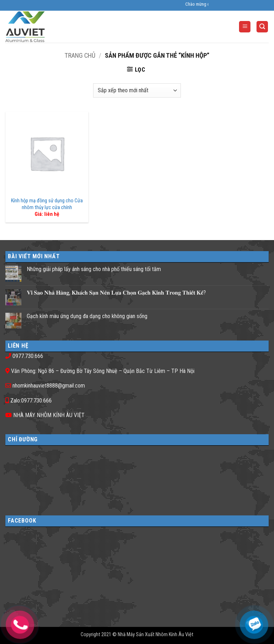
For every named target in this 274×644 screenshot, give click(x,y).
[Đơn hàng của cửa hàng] (137, 90)
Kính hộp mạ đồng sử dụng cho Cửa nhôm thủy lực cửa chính (47, 204)
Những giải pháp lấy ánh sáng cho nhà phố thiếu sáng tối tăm (94, 269)
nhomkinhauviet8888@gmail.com (49, 386)
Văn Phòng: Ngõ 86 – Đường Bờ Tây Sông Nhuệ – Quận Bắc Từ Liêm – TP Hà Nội (103, 371)
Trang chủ (80, 55)
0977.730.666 (28, 356)
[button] (245, 27)
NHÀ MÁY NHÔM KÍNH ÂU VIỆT (49, 415)
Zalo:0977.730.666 (31, 401)
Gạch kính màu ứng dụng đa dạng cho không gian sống (87, 316)
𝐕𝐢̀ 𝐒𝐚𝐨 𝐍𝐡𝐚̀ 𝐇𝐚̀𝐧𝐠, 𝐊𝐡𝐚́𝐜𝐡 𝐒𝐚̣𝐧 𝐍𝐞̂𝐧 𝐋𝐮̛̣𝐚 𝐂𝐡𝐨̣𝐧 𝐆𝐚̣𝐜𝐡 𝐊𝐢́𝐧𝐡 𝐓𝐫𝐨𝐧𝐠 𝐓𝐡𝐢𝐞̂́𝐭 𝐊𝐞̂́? (116, 293)
